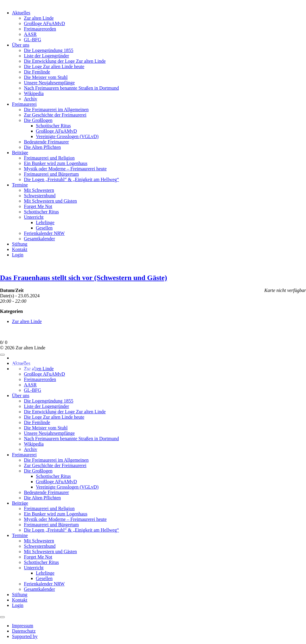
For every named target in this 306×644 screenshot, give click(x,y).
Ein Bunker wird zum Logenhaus (56, 163)
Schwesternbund (40, 196)
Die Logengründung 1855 (49, 50)
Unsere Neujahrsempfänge (49, 83)
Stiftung (20, 244)
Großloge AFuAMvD (44, 23)
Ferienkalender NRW (44, 233)
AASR (30, 34)
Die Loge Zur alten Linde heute (54, 66)
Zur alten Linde (39, 18)
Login (18, 255)
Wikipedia (34, 93)
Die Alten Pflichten (42, 147)
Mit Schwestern (39, 190)
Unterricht (34, 217)
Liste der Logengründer (46, 56)
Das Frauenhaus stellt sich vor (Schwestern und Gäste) (84, 278)
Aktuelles (21, 13)
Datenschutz (24, 363)
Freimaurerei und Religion (49, 158)
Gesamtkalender (39, 239)
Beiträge (20, 153)
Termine (20, 185)
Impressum (23, 358)
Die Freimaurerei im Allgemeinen (56, 110)
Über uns (21, 45)
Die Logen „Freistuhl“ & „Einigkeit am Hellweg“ (71, 179)
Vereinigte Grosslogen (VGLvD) (67, 136)
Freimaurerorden (40, 29)
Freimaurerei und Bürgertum (51, 174)
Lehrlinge (45, 222)
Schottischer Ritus (53, 126)
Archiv (30, 99)
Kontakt (20, 249)
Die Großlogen (38, 120)
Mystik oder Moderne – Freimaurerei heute (65, 169)
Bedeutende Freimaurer (46, 142)
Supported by (25, 369)
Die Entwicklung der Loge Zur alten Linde (65, 61)
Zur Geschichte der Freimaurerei (55, 115)
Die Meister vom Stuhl (46, 77)
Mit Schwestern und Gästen (50, 201)
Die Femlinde (37, 72)
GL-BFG (33, 40)
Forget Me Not (38, 206)
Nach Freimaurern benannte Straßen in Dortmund (71, 88)
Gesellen (44, 228)
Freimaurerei (24, 104)
